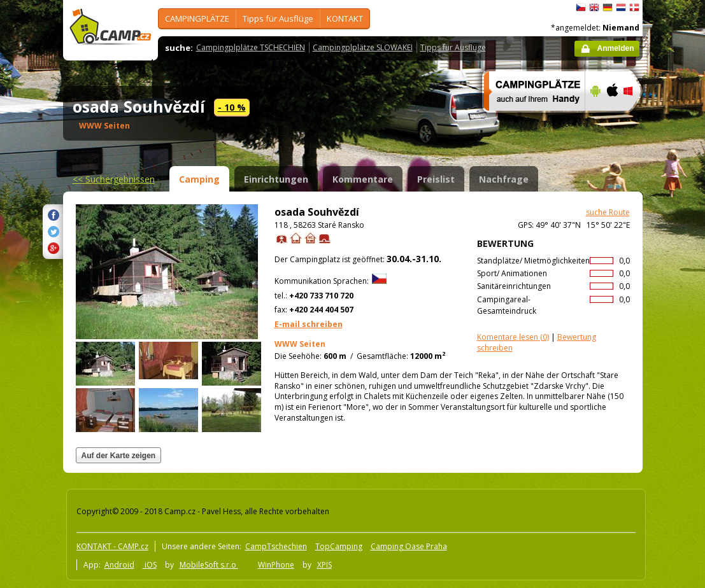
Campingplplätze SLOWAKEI (363, 47)
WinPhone (276, 565)
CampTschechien (276, 546)
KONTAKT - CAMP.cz (112, 546)
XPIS (324, 565)
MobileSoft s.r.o (209, 565)
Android (119, 565)
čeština (581, 8)
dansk (634, 8)
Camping (199, 179)
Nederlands (621, 8)
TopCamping (339, 546)
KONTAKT (345, 18)
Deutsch (608, 8)
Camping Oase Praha (409, 546)
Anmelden (615, 48)
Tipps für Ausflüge (278, 18)
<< (114, 179)
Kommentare (363, 179)
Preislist (436, 179)
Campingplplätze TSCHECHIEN (251, 47)
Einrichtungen (276, 179)
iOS (150, 565)
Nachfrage (504, 179)
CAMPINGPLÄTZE (197, 18)
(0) (513, 337)
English (594, 8)
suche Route (608, 212)
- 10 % (232, 107)
